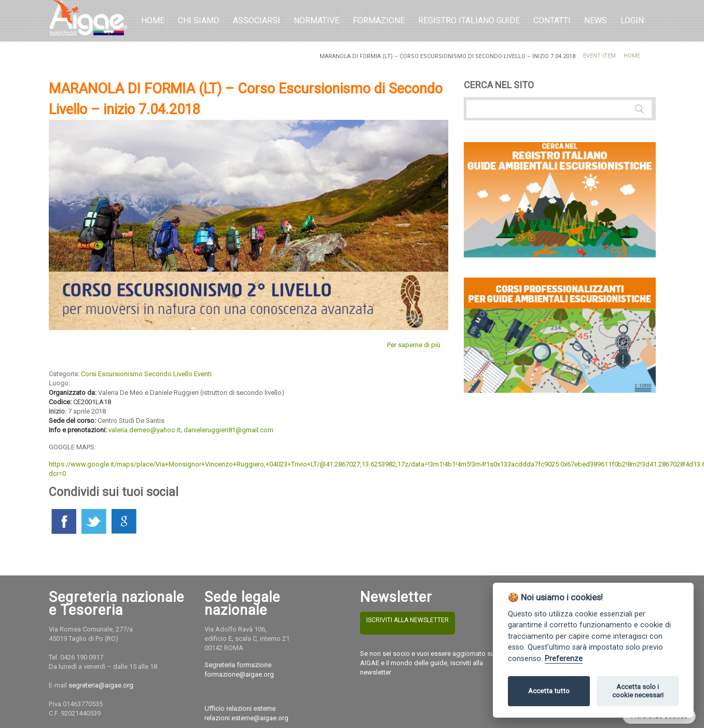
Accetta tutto (549, 691)
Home (153, 20)
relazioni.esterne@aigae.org (246, 718)
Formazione (379, 20)
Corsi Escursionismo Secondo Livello (137, 374)
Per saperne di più (414, 345)
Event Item (599, 56)
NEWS (596, 20)
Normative (316, 20)
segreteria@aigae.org (101, 685)
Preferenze (564, 659)
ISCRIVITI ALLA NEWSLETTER (408, 620)
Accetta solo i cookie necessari (638, 691)
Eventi (203, 374)
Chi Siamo (199, 20)
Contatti (552, 20)
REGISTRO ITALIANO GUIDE (469, 20)
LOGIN (632, 20)
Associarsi (257, 20)
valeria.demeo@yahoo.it (144, 430)
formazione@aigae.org (239, 674)
